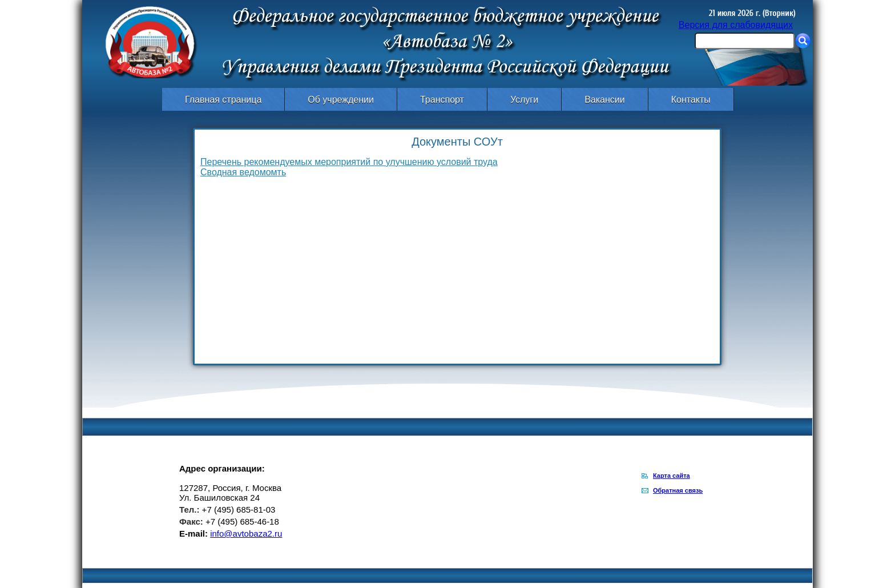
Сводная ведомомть (243, 172)
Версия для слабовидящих (736, 25)
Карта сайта (672, 476)
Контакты (691, 100)
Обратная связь (678, 490)
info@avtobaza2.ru (246, 533)
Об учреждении (341, 100)
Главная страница (223, 100)
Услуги (524, 100)
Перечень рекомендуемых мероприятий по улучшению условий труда (349, 162)
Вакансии (605, 100)
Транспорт (442, 100)
